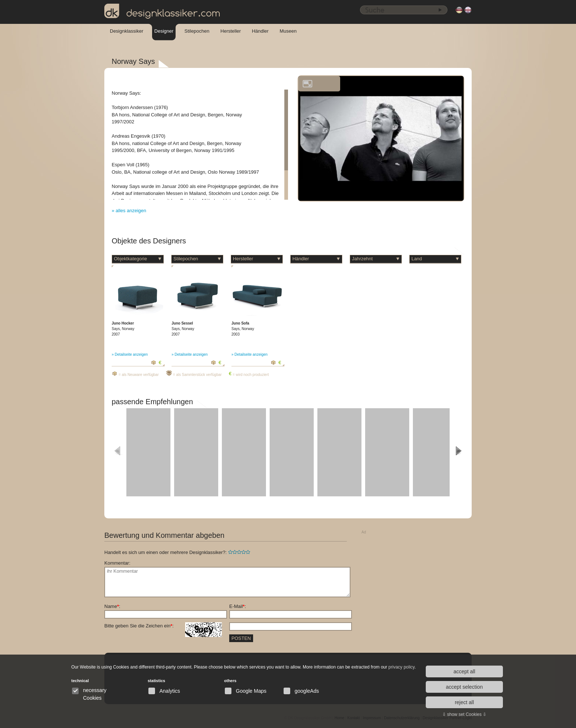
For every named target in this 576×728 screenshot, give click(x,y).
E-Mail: (238, 606)
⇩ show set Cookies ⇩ (465, 714)
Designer (164, 31)
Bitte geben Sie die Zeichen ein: (163, 626)
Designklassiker (127, 31)
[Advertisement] (417, 583)
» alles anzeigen (129, 211)
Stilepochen (197, 31)
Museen (288, 31)
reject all (464, 702)
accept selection (464, 687)
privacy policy (401, 667)
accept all (464, 671)
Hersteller (231, 31)
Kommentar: (117, 563)
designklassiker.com (162, 11)
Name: (112, 606)
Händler (260, 31)
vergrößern (307, 84)
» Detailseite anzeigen (130, 354)
